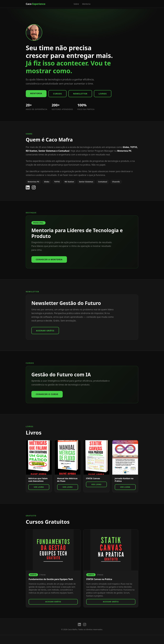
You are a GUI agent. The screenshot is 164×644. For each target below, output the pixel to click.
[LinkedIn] (28, 187)
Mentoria (86, 4)
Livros (103, 94)
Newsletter (80, 94)
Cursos (57, 94)
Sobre (76, 4)
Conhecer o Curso (47, 394)
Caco (36, 4)
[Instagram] (34, 187)
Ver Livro (39, 487)
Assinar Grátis (45, 331)
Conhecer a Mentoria (49, 259)
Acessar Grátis (53, 602)
